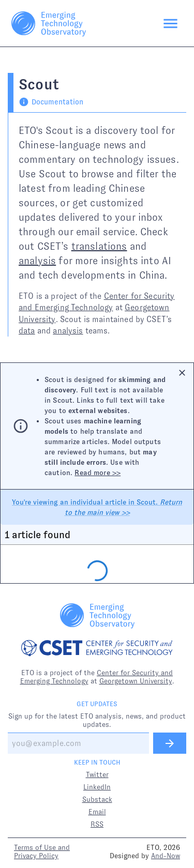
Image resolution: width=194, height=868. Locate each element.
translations (99, 246)
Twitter (97, 774)
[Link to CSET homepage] (97, 649)
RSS (97, 824)
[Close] (182, 373)
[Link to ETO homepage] (49, 23)
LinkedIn (97, 787)
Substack (97, 799)
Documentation (51, 102)
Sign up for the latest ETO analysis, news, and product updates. (97, 720)
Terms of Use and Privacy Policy (42, 851)
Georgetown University (136, 681)
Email (97, 812)
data (27, 331)
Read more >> (98, 473)
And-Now (166, 856)
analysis (37, 261)
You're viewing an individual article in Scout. (97, 507)
